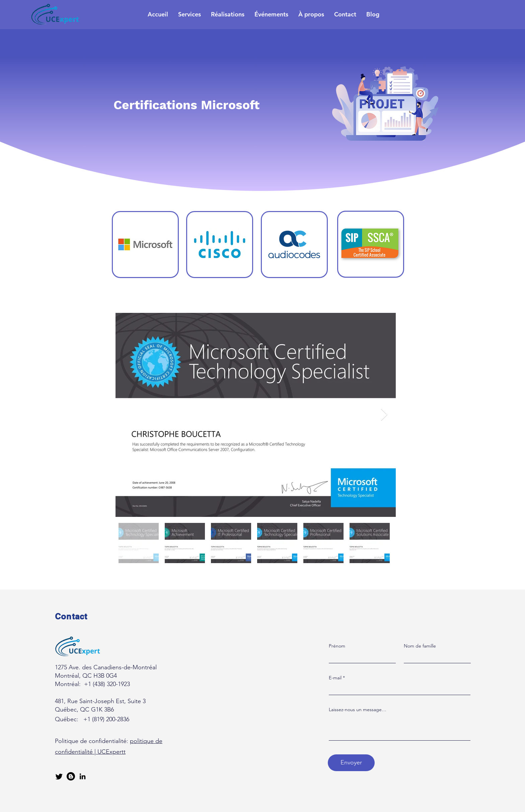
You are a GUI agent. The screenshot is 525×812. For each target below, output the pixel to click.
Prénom (337, 646)
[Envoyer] (351, 763)
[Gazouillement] (59, 776)
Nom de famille (420, 646)
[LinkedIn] (83, 776)
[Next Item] (384, 415)
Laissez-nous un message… (358, 709)
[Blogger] (71, 776)
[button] (190, 14)
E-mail (335, 678)
